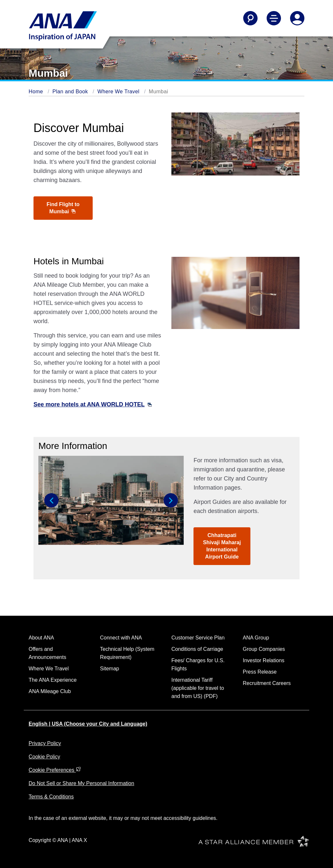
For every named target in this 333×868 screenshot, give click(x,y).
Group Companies (264, 649)
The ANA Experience (53, 680)
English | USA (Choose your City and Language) (88, 724)
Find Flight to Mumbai (63, 208)
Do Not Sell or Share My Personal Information (81, 783)
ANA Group (256, 638)
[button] (51, 500)
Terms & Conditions (51, 797)
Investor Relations (264, 660)
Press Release (260, 672)
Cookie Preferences (55, 770)
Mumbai (159, 92)
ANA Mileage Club (50, 691)
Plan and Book (70, 92)
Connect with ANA (121, 638)
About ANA (41, 638)
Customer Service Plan (198, 638)
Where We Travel (118, 92)
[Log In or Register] (297, 18)
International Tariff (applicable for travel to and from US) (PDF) (198, 688)
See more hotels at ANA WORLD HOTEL (93, 404)
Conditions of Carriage (197, 649)
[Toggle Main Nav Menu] (274, 18)
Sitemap (110, 669)
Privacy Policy (45, 743)
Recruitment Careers (267, 683)
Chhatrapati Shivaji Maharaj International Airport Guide (222, 546)
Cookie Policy (44, 757)
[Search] (250, 18)
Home (36, 92)
